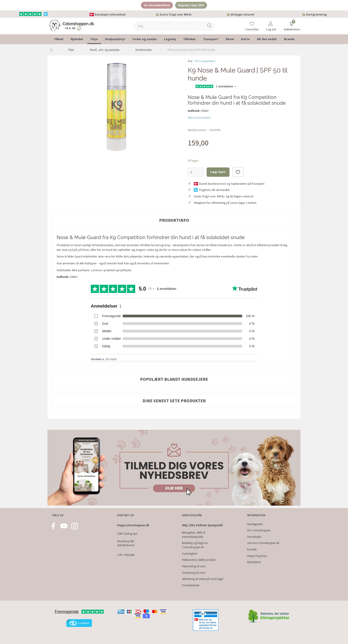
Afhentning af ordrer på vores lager (203, 579)
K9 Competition (205, 61)
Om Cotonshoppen (259, 530)
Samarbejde (254, 537)
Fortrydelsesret (191, 585)
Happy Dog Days (257, 556)
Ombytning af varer (194, 573)
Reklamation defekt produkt (199, 560)
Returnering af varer (194, 566)
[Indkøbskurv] (291, 23)
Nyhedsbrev (254, 562)
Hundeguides (255, 524)
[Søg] (210, 26)
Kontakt (252, 549)
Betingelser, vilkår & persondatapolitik (194, 535)
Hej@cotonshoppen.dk (133, 525)
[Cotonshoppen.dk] (72, 26)
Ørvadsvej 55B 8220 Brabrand (126, 543)
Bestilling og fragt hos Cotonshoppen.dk (195, 545)
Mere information (199, 118)
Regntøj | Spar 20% (191, 5)
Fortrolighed (189, 554)
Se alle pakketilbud (157, 5)
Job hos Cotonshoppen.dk (263, 543)
